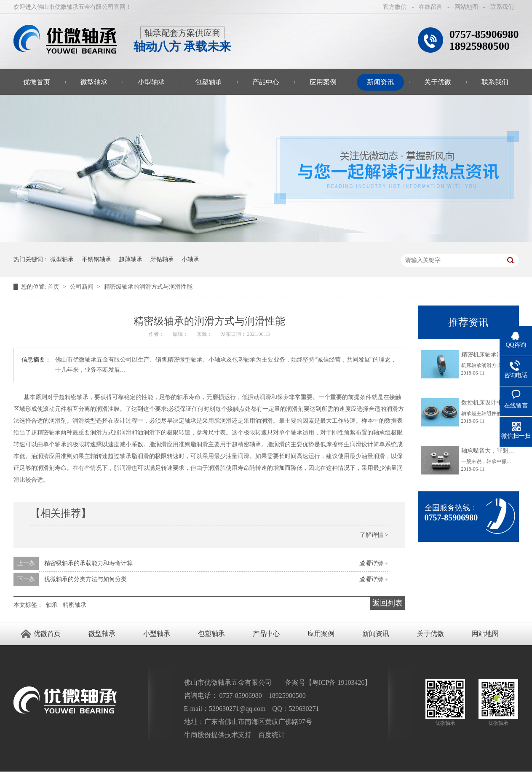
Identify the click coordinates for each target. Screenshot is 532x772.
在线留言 (430, 7)
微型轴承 (94, 82)
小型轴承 (151, 82)
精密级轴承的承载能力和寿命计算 (88, 563)
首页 (54, 287)
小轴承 (190, 259)
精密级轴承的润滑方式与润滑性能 (148, 287)
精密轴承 (75, 605)
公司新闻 (83, 287)
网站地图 (466, 7)
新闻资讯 (380, 82)
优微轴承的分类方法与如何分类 (86, 579)
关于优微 (438, 82)
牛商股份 (198, 735)
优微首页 (37, 82)
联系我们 (502, 7)
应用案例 (323, 82)
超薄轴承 (131, 259)
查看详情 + (374, 563)
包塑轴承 (209, 82)
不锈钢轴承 (96, 259)
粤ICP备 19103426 (338, 682)
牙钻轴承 (162, 259)
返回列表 (388, 603)
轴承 (52, 605)
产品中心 (266, 82)
